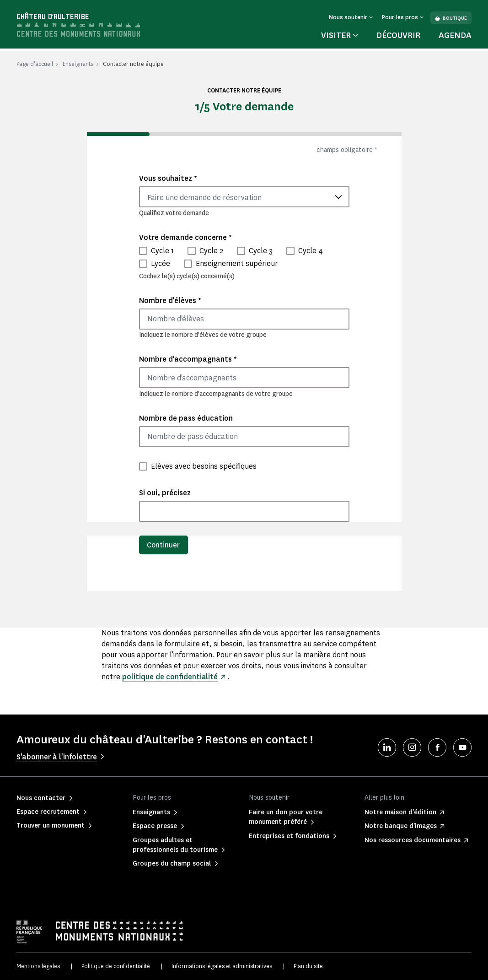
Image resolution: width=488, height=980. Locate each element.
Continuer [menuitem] (164, 545)
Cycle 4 (311, 251)
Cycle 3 (261, 251)
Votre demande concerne (185, 237)
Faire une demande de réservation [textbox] (204, 198)
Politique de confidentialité (116, 966)
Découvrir (398, 35)
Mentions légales (38, 966)
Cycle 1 (162, 251)
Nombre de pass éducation (186, 418)
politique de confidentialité (170, 677)
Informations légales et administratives (222, 966)
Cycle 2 (211, 251)
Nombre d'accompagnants (188, 359)
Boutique (451, 18)
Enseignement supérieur (237, 263)
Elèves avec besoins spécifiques (204, 466)
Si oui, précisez (165, 493)
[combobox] (244, 197)
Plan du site (308, 966)
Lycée (161, 263)
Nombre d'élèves (170, 300)
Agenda (455, 35)
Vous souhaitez (168, 178)
